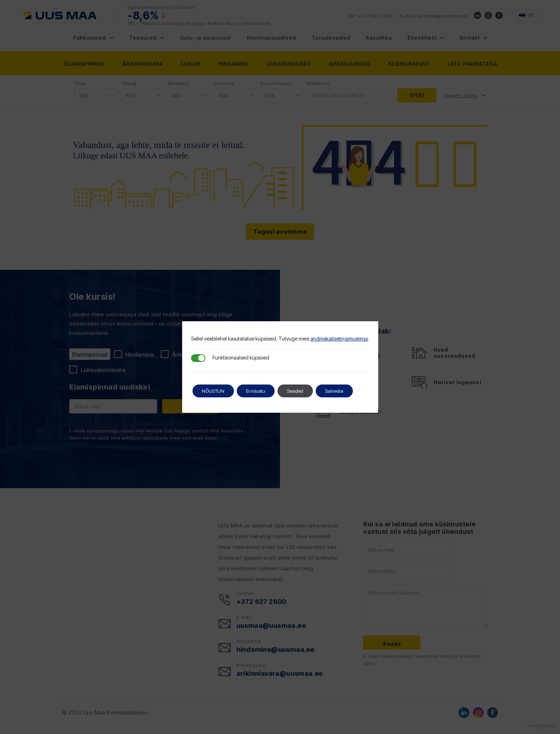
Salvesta (348, 391)
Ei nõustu (262, 391)
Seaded (305, 391)
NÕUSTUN (216, 391)
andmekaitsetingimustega (339, 339)
